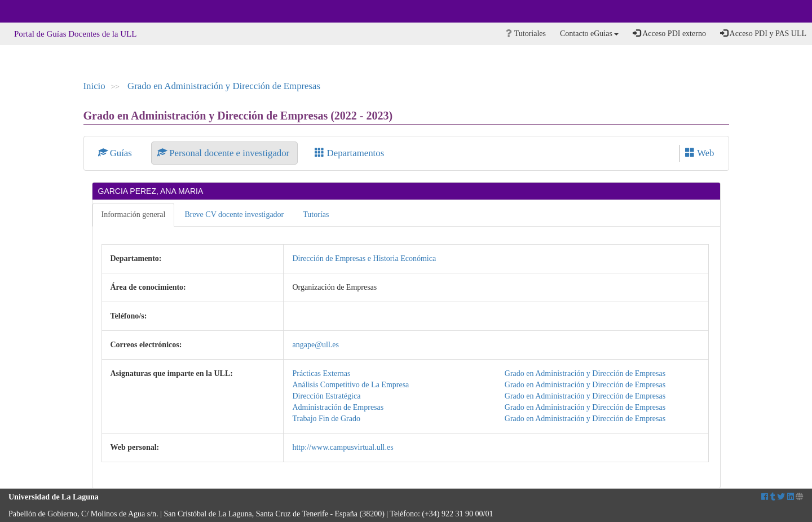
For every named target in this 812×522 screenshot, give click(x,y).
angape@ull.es (315, 345)
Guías (116, 153)
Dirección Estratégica (326, 396)
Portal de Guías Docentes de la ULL (75, 34)
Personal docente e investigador (224, 153)
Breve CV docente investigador (234, 214)
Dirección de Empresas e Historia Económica (364, 258)
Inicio (94, 86)
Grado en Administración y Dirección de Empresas (224, 86)
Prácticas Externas (321, 373)
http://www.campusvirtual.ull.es (343, 447)
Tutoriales (526, 34)
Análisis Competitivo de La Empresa (350, 385)
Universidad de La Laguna (39, 11)
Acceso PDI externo (669, 33)
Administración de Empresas (338, 407)
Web (700, 153)
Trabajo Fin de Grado (326, 419)
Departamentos (349, 153)
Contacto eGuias (589, 34)
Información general (134, 214)
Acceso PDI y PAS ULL (763, 33)
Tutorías (316, 214)
